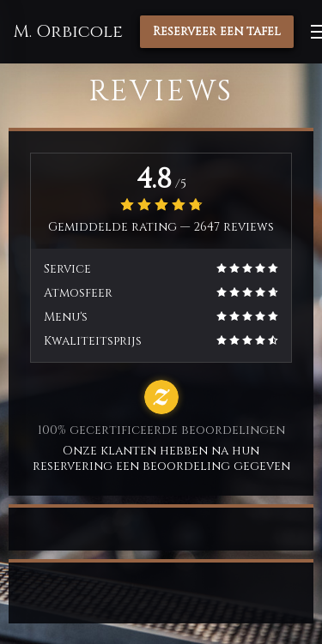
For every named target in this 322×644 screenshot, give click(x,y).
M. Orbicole (68, 32)
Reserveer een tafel (217, 31)
